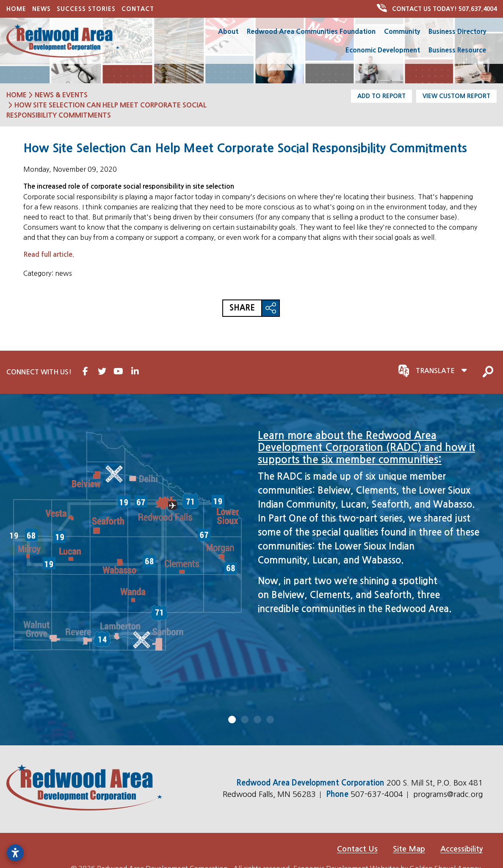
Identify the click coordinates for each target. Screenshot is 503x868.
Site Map (409, 849)
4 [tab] (271, 720)
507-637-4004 (378, 794)
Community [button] (402, 31)
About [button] (228, 31)
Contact (138, 9)
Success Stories (86, 9)
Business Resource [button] (457, 50)
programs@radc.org (448, 794)
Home (16, 9)
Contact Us (357, 849)
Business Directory (457, 31)
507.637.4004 (437, 9)
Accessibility (462, 849)
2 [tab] (245, 720)
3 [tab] (258, 720)
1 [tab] (232, 720)
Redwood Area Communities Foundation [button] (311, 31)
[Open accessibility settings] (15, 853)
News (41, 9)
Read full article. (49, 254)
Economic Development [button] (383, 50)
